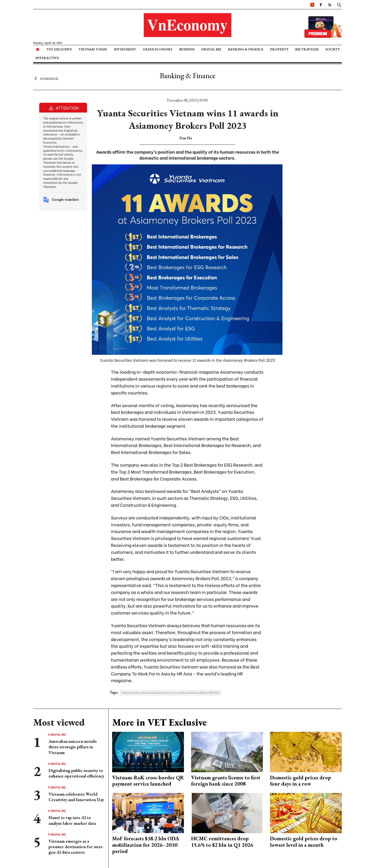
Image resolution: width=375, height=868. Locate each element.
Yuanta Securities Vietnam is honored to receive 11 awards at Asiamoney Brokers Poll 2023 (171, 693)
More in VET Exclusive (159, 722)
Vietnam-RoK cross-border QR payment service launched (148, 781)
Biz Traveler (307, 49)
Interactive (47, 58)
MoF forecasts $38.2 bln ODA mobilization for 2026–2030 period (146, 845)
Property (279, 49)
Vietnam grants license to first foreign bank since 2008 (226, 781)
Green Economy (158, 49)
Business (187, 49)
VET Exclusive (59, 49)
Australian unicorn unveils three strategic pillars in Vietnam (73, 747)
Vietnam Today (93, 49)
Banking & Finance (246, 49)
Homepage (46, 78)
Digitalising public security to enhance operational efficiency (76, 773)
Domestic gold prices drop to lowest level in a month (304, 842)
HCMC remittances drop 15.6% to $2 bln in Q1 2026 (222, 842)
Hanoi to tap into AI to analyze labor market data (72, 820)
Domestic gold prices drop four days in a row (301, 781)
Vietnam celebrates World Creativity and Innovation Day (76, 797)
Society (333, 49)
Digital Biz (211, 49)
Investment (125, 49)
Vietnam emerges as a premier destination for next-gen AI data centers (76, 847)
